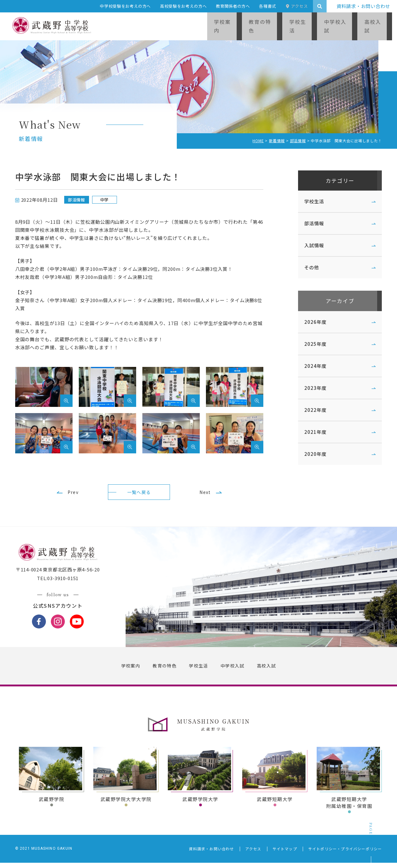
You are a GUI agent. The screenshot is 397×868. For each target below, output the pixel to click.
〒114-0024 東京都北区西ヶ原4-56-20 (61, 575)
